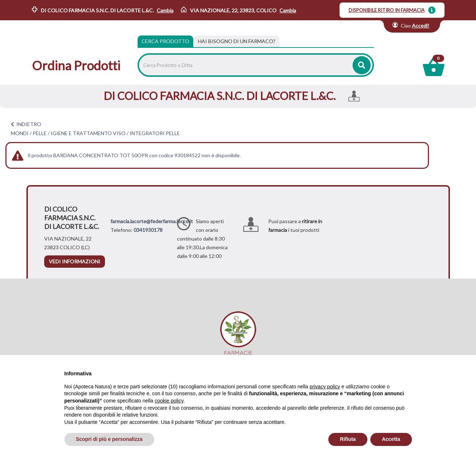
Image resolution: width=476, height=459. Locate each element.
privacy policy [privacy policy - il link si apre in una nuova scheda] (325, 387)
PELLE (40, 133)
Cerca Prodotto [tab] (165, 41)
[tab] (237, 41)
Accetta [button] (391, 439)
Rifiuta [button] (348, 439)
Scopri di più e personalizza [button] (109, 439)
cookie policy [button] (169, 401)
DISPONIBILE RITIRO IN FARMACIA (387, 10)
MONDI (20, 133)
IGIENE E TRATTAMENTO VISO (88, 133)
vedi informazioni (75, 261)
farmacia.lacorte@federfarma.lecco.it (152, 221)
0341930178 (148, 230)
